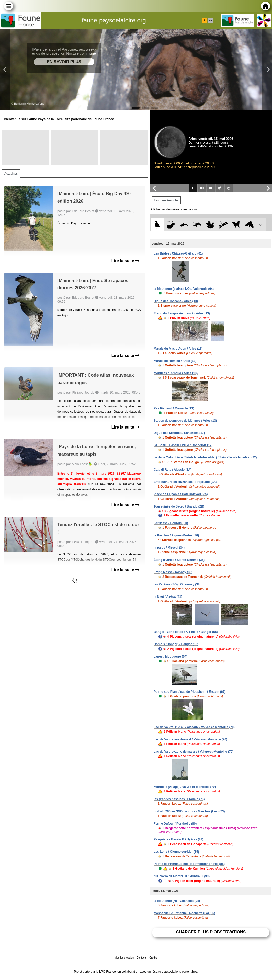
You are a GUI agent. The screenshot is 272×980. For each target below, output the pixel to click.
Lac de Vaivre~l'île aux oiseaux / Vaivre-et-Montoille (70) (194, 727)
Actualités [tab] (11, 174)
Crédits (153, 958)
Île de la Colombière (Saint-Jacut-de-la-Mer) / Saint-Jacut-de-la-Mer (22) (205, 457)
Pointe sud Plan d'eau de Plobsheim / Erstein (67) (190, 692)
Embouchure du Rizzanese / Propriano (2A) (185, 482)
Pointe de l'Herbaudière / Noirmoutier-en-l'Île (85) (189, 864)
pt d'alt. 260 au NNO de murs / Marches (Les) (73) (189, 811)
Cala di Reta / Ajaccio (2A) (173, 470)
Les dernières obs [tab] (166, 200)
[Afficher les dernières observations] (174, 209)
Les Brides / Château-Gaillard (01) (178, 253)
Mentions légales (124, 958)
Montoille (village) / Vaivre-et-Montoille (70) (185, 787)
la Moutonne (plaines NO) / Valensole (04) (184, 289)
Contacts (141, 958)
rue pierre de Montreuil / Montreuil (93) (182, 876)
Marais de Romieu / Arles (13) (175, 361)
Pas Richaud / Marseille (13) (174, 408)
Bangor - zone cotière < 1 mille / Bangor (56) (186, 632)
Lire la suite (125, 261)
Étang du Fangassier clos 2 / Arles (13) (182, 313)
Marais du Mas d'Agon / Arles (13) (178, 349)
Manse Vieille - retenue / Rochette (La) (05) (184, 913)
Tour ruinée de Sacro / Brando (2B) (179, 506)
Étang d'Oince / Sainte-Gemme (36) (179, 560)
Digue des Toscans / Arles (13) (176, 301)
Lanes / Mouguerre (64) (170, 656)
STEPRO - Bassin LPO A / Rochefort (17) (183, 445)
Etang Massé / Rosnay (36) (173, 572)
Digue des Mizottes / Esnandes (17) (179, 433)
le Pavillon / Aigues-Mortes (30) (176, 535)
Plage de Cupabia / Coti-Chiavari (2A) (181, 494)
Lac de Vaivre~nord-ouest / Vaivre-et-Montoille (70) (190, 739)
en (210, 20)
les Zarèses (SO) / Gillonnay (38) (177, 584)
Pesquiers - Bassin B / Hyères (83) (178, 839)
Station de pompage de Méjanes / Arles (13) (185, 421)
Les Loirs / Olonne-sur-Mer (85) (176, 852)
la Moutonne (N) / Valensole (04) (177, 901)
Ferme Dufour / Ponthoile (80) (175, 824)
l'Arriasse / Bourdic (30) (171, 523)
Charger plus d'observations (211, 932)
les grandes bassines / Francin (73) (179, 799)
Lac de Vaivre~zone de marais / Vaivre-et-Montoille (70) (194, 752)
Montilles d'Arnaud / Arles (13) (176, 373)
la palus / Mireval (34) (169, 548)
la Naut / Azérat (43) (168, 597)
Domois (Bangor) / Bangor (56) (176, 644)
